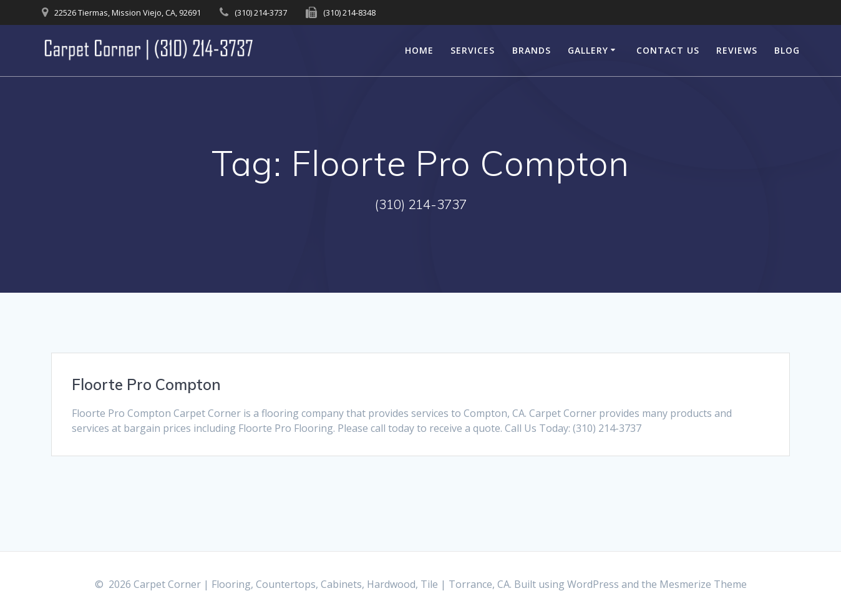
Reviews (737, 50)
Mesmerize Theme (703, 584)
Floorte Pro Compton (146, 384)
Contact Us (668, 50)
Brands (532, 50)
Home (419, 50)
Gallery (588, 50)
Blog (787, 50)
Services (473, 50)
